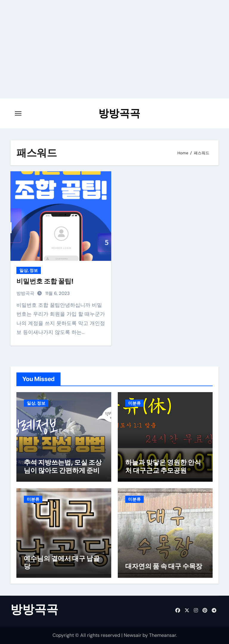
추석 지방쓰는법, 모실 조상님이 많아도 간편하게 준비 (63, 466)
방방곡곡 (119, 113)
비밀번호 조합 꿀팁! (45, 281)
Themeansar (163, 635)
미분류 (134, 403)
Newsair (133, 635)
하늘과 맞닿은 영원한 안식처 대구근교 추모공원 (163, 466)
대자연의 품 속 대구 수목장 (164, 566)
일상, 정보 (29, 270)
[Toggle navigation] (18, 113)
